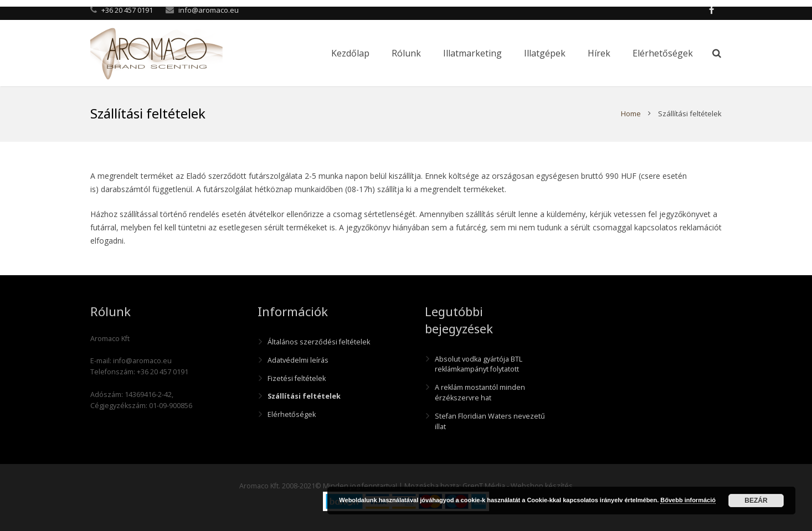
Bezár (756, 501)
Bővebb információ (688, 500)
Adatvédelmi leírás (298, 360)
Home (631, 114)
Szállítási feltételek (304, 396)
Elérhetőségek (292, 414)
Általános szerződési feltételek (319, 342)
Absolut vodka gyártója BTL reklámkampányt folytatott (479, 364)
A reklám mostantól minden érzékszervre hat (480, 393)
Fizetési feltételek (297, 378)
